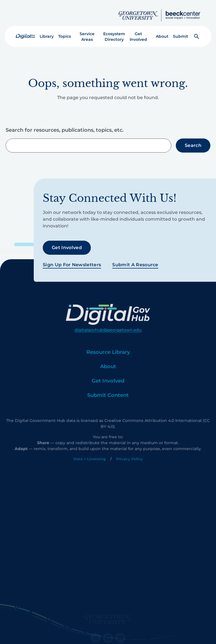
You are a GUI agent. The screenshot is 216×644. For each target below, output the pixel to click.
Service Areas (87, 32)
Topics (65, 32)
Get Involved (138, 32)
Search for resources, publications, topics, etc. (65, 126)
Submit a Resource (135, 260)
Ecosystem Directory (114, 32)
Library (47, 32)
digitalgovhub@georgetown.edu (108, 342)
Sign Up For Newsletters (72, 260)
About (162, 32)
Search (193, 141)
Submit (181, 32)
